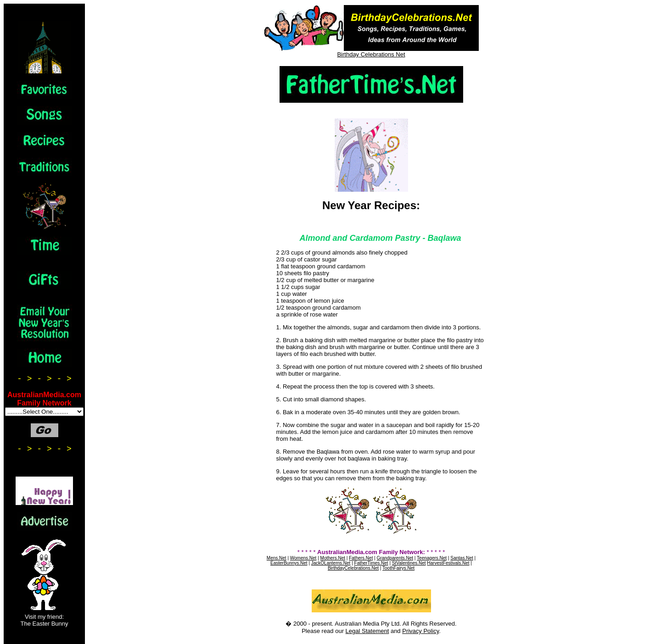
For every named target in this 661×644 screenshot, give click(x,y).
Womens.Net (303, 558)
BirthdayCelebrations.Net (353, 568)
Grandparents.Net (395, 558)
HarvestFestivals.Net (448, 563)
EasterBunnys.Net (289, 563)
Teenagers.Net (432, 558)
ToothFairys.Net (398, 568)
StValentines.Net (409, 563)
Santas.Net (462, 558)
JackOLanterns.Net (331, 563)
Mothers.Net (333, 558)
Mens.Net (277, 558)
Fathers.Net (361, 558)
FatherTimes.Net (371, 563)
